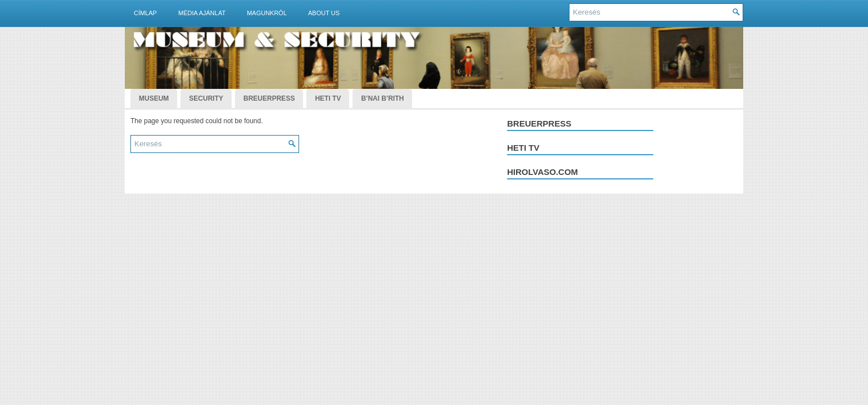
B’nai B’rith (382, 98)
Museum (154, 98)
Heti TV (328, 98)
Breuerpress (539, 123)
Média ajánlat (202, 13)
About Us (324, 13)
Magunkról (267, 13)
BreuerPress (269, 98)
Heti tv (523, 148)
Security (206, 98)
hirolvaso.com (542, 172)
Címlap (145, 13)
